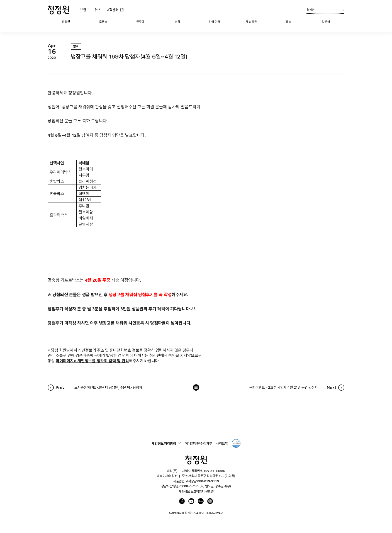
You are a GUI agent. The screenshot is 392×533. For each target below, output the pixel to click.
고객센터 (112, 10)
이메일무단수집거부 (199, 443)
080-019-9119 (208, 481)
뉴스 (98, 10)
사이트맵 (222, 443)
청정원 (325, 11)
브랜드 (85, 10)
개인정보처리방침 (164, 443)
